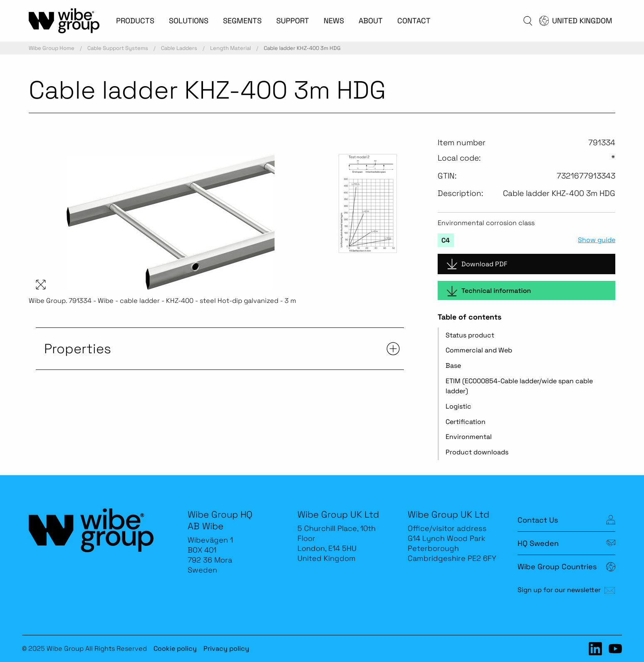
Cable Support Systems (118, 48)
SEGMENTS (242, 21)
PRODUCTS (135, 21)
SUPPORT (293, 21)
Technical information (489, 291)
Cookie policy (175, 648)
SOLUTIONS (189, 21)
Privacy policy (226, 648)
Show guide (597, 240)
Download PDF (477, 264)
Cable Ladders (179, 48)
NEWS (334, 21)
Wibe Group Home (52, 48)
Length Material (230, 48)
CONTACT (414, 21)
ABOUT (371, 21)
